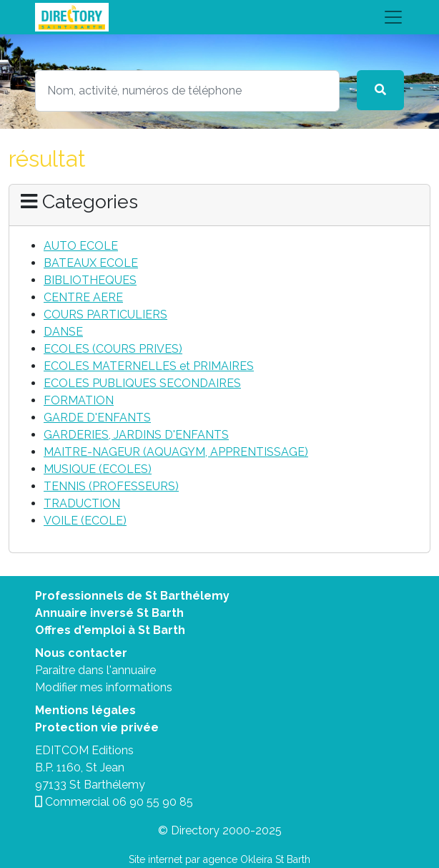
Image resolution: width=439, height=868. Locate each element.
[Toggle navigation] (219, 17)
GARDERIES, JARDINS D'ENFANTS (136, 435)
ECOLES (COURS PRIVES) (113, 349)
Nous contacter (81, 653)
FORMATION (79, 400)
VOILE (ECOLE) (85, 521)
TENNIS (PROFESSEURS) (111, 486)
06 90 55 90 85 (153, 802)
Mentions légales (85, 710)
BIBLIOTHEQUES (90, 280)
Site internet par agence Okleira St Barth (219, 859)
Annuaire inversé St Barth (109, 613)
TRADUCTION (82, 503)
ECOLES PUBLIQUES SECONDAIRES (142, 383)
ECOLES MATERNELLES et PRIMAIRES (149, 366)
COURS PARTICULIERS (105, 314)
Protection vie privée (97, 727)
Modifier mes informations (104, 687)
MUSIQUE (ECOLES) (98, 469)
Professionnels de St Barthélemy (132, 596)
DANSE (63, 332)
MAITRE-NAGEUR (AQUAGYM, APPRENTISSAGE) (176, 452)
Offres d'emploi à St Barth (110, 630)
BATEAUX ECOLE (91, 263)
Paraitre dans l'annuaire (95, 670)
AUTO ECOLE (81, 246)
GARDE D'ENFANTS (97, 418)
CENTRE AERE (83, 297)
